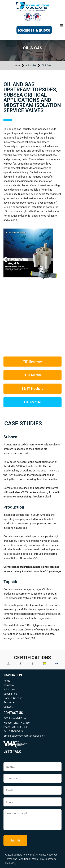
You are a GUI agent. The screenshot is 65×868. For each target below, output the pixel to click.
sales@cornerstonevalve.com (28, 736)
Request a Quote (34, 30)
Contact (8, 707)
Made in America (13, 698)
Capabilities (10, 694)
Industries (9, 689)
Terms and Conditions (18, 859)
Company (9, 685)
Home (7, 681)
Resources (10, 702)
